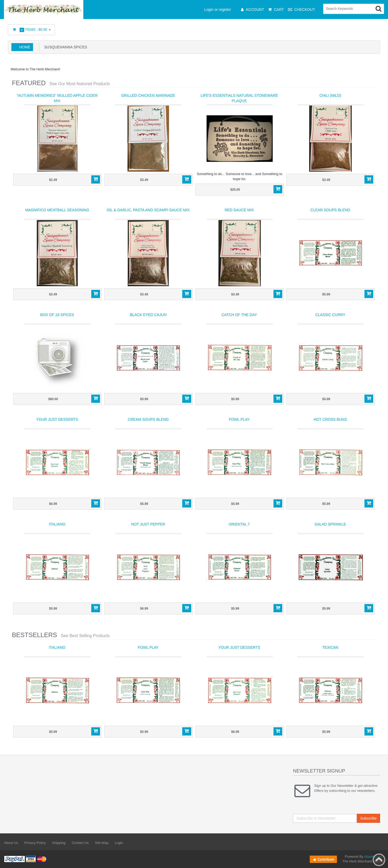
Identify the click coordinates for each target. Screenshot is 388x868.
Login (119, 843)
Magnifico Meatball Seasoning (57, 210)
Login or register (218, 10)
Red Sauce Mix (239, 210)
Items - (31, 30)
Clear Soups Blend (330, 210)
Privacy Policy (35, 843)
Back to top (379, 860)
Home (25, 47)
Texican (330, 647)
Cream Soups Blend (148, 419)
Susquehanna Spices (65, 47)
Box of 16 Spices (57, 315)
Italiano (57, 524)
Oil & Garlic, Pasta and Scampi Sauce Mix (148, 210)
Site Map (102, 843)
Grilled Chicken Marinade (148, 95)
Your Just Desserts (57, 419)
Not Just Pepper (148, 524)
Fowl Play (239, 419)
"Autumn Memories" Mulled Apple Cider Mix (57, 98)
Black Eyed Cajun (148, 315)
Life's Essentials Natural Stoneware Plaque (239, 98)
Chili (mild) (330, 95)
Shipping (59, 843)
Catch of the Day (239, 315)
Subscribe (368, 818)
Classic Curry (330, 315)
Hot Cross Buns (330, 419)
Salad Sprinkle (330, 524)
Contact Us (80, 843)
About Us (11, 843)
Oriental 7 (239, 524)
